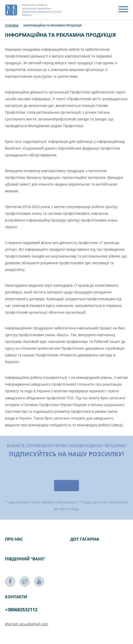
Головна (12, 25)
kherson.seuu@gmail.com (27, 624)
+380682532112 (21, 610)
